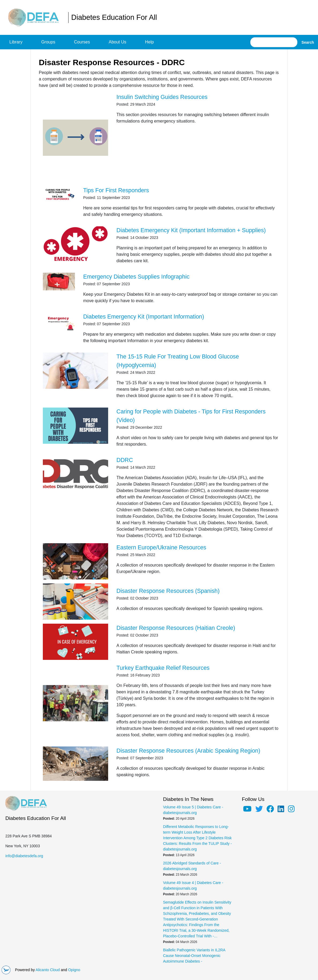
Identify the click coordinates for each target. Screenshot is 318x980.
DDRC (125, 460)
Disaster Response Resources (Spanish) (168, 591)
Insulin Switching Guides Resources (162, 97)
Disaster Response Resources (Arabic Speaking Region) (188, 751)
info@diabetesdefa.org (24, 856)
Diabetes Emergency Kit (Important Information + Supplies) (191, 230)
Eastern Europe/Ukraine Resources (161, 548)
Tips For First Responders (116, 190)
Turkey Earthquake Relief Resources (163, 668)
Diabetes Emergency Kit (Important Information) (144, 317)
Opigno (74, 970)
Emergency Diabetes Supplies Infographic (136, 277)
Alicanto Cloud (48, 970)
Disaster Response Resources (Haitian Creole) (176, 628)
